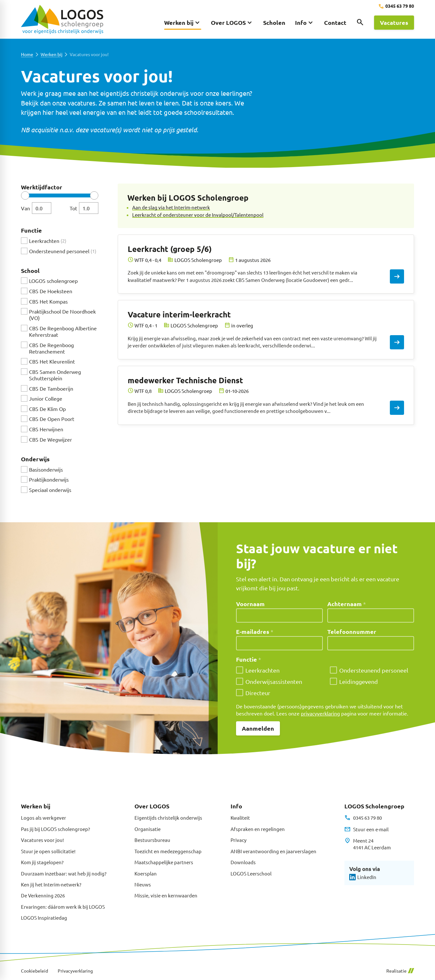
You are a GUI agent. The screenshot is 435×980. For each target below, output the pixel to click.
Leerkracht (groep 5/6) (170, 249)
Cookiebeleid (35, 971)
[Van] (42, 208)
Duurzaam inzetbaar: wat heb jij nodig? (64, 873)
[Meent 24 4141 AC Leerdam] (367, 844)
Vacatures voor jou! (42, 840)
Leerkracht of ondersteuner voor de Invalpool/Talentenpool (198, 215)
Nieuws (143, 884)
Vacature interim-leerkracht (179, 314)
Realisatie (400, 971)
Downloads (243, 862)
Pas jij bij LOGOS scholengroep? (55, 829)
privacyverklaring (320, 713)
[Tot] (89, 208)
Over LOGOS (152, 806)
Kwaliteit (240, 818)
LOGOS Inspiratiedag (44, 918)
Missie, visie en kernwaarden (166, 895)
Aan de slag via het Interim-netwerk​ (171, 207)
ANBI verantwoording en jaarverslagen (273, 851)
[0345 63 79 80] (396, 6)
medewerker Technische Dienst (185, 380)
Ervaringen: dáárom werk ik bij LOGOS (63, 907)
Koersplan (146, 873)
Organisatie (148, 829)
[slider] (25, 195)
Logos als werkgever (44, 818)
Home (27, 54)
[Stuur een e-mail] (366, 830)
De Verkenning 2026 (43, 895)
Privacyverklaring (75, 971)
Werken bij (51, 54)
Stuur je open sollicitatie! (48, 851)
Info (236, 806)
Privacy (238, 840)
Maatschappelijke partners (164, 862)
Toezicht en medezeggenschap (168, 851)
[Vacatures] (394, 23)
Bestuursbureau (152, 840)
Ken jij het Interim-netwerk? (51, 884)
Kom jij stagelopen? (42, 862)
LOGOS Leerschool (251, 873)
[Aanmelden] (258, 728)
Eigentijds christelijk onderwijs (168, 818)
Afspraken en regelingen (258, 829)
